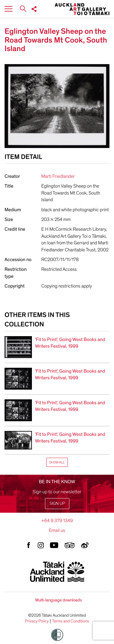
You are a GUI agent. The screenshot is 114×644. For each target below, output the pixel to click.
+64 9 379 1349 (57, 521)
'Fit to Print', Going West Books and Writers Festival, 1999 (70, 343)
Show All (57, 462)
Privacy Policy (37, 621)
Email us (57, 530)
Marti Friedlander (58, 176)
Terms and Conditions (71, 621)
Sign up (57, 503)
